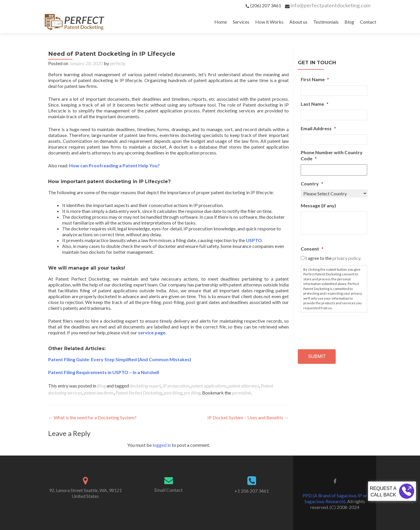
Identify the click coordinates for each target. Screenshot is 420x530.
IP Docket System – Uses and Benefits (248, 417)
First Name (315, 79)
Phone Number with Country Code (332, 155)
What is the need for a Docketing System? (92, 417)
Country (312, 184)
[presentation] (345, 329)
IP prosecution (176, 386)
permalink (242, 393)
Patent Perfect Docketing (139, 393)
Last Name (315, 104)
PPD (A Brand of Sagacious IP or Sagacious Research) (335, 498)
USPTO (254, 240)
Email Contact (168, 490)
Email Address (318, 128)
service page (152, 332)
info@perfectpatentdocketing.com (330, 5)
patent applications (209, 386)
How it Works (269, 22)
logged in (162, 445)
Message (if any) (318, 205)
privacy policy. (347, 258)
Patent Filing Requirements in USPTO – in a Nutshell (104, 372)
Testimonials (326, 22)
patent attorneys (244, 386)
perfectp (118, 63)
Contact (368, 22)
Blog (349, 22)
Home (221, 22)
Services (241, 22)
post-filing (173, 393)
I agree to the (333, 258)
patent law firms (99, 393)
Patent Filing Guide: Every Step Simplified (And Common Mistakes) (120, 359)
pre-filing (192, 393)
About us (298, 22)
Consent (312, 249)
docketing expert (145, 386)
